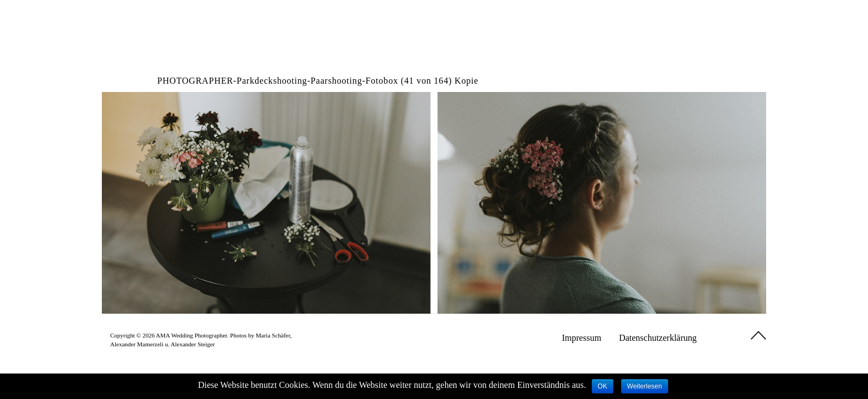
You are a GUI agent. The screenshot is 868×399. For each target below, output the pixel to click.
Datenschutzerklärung (658, 338)
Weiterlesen (645, 386)
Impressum (582, 338)
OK (603, 386)
